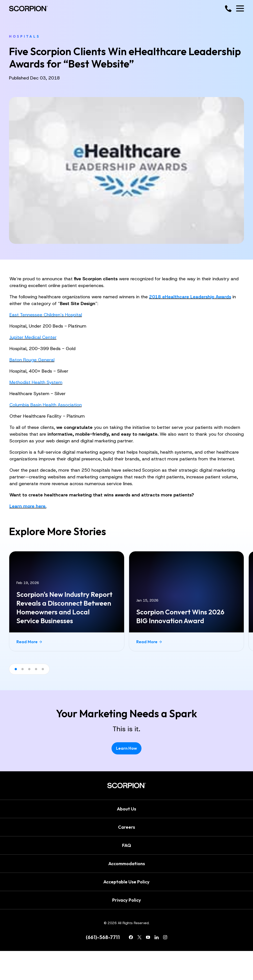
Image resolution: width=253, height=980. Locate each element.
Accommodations (127, 863)
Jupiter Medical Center (33, 337)
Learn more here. (28, 506)
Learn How (126, 748)
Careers (126, 827)
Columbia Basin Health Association (46, 405)
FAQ (127, 845)
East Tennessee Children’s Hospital (46, 315)
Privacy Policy (127, 900)
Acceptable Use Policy (126, 882)
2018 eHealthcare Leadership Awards (190, 297)
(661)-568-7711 (103, 937)
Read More (29, 642)
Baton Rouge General (32, 360)
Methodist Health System (36, 382)
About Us (126, 809)
